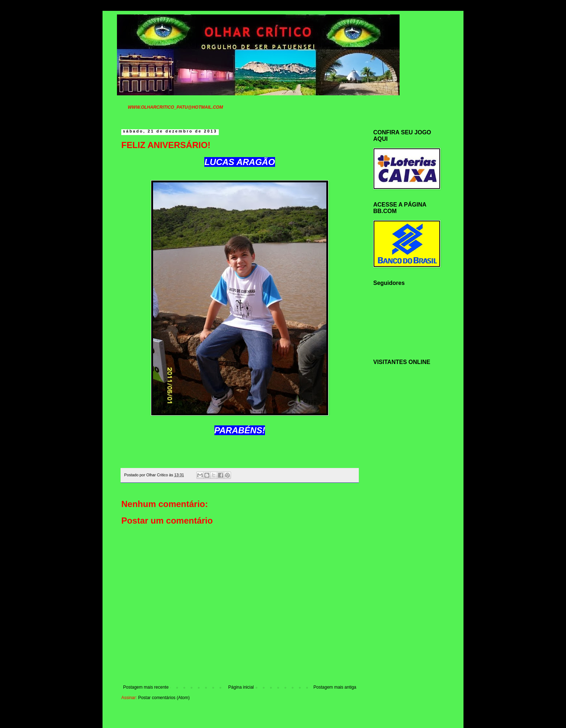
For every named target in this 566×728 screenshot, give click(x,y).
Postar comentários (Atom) (164, 698)
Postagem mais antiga (335, 687)
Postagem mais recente (146, 687)
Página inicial (241, 687)
